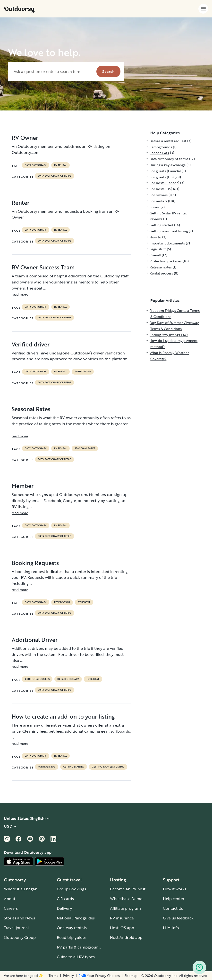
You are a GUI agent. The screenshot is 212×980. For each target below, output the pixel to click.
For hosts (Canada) (164, 183)
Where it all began (21, 889)
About (10, 899)
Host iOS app (122, 928)
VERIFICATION (83, 372)
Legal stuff (158, 249)
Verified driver (31, 344)
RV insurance (122, 918)
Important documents (167, 243)
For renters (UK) (162, 201)
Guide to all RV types (76, 957)
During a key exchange (168, 165)
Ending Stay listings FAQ (169, 335)
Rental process (161, 273)
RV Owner (25, 138)
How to (155, 237)
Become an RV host (128, 889)
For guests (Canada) (165, 171)
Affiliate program (125, 908)
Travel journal (16, 928)
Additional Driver (35, 640)
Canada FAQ (159, 153)
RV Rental (60, 165)
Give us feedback (178, 918)
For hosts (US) (47, 767)
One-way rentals (72, 928)
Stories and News (19, 918)
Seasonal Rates (31, 409)
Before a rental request (168, 141)
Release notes (161, 267)
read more (20, 294)
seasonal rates (85, 448)
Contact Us (173, 908)
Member (23, 486)
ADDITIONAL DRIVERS (37, 679)
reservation (62, 602)
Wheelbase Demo (126, 899)
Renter (21, 203)
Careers (11, 908)
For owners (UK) (163, 195)
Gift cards (65, 899)
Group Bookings (71, 889)
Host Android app (126, 937)
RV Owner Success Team (43, 267)
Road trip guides (72, 937)
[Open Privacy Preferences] (99, 976)
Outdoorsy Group (20, 937)
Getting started (74, 767)
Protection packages (166, 261)
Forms (155, 207)
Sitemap (131, 976)
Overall (155, 255)
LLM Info (171, 928)
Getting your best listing (108, 767)
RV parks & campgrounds (80, 947)
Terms (53, 976)
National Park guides (76, 918)
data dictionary (36, 165)
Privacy (68, 976)
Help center (174, 899)
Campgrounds (161, 147)
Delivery (64, 908)
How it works (175, 889)
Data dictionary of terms (55, 176)
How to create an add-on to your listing (63, 716)
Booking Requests (35, 563)
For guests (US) (162, 177)
